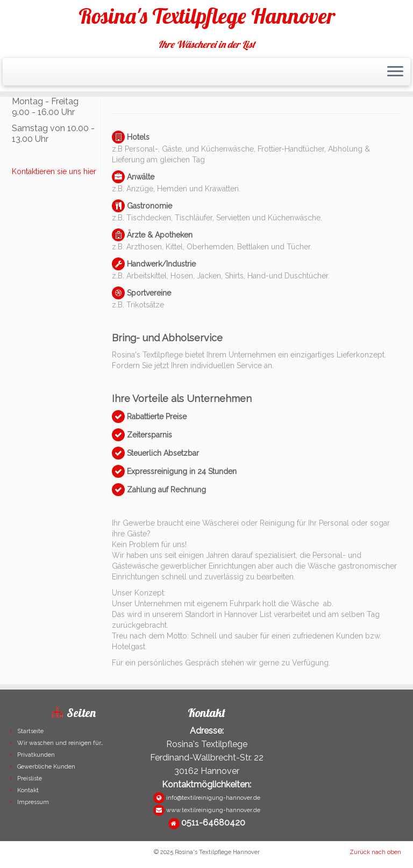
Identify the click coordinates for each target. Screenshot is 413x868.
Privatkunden (36, 755)
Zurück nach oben (375, 852)
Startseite (30, 731)
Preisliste (30, 779)
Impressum (33, 802)
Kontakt (28, 790)
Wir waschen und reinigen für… (60, 743)
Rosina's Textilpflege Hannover (207, 16)
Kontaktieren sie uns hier (54, 171)
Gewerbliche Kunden (46, 767)
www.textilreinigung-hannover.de (213, 810)
